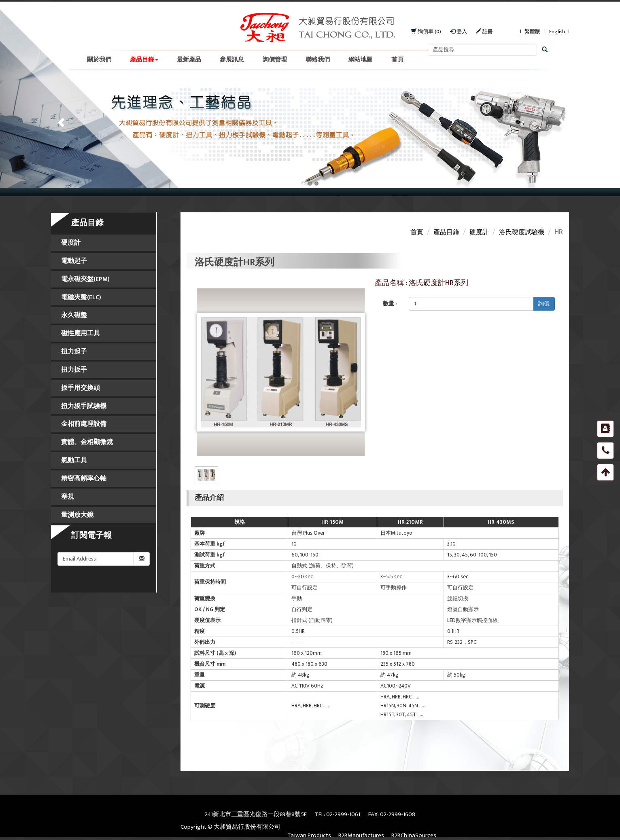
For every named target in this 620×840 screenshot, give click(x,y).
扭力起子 (74, 352)
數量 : (390, 304)
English (557, 32)
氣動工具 (74, 460)
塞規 (68, 497)
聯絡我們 (318, 60)
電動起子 (74, 261)
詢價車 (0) (426, 32)
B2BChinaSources (414, 835)
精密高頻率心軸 (84, 479)
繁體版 (532, 32)
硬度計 (71, 243)
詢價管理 (275, 60)
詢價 (544, 304)
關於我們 (99, 60)
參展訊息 (232, 60)
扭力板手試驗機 (84, 406)
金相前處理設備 (84, 424)
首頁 (397, 60)
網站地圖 (361, 60)
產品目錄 (144, 60)
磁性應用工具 (81, 333)
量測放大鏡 (77, 515)
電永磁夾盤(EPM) (85, 279)
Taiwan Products (309, 835)
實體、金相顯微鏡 (87, 442)
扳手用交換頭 (81, 388)
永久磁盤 (74, 315)
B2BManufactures (361, 835)
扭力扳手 (74, 370)
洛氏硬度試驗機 (522, 232)
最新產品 (189, 60)
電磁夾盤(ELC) (81, 297)
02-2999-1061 (343, 814)
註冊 (484, 32)
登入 (459, 32)
